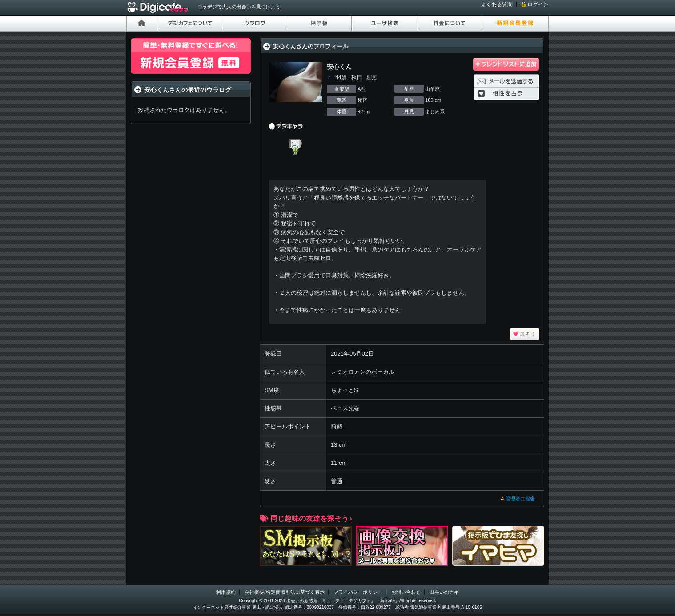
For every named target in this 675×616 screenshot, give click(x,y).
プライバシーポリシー (358, 592)
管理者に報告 (520, 499)
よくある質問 (497, 4)
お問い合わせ (406, 592)
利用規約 (226, 592)
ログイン (538, 4)
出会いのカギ (444, 592)
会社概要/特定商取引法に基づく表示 (284, 592)
